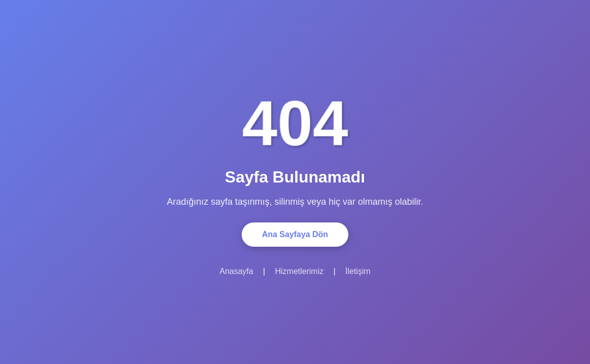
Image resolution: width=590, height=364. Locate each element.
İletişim (358, 271)
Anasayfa (236, 271)
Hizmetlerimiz (299, 271)
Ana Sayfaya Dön (295, 234)
